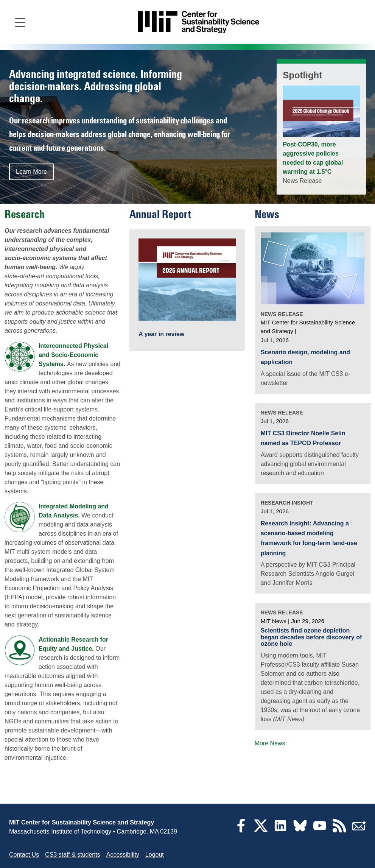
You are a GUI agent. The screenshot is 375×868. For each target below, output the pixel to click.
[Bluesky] (300, 830)
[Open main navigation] (20, 22)
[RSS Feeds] (339, 830)
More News (270, 743)
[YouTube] (320, 830)
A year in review (161, 334)
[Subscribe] (359, 830)
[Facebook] (241, 830)
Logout (155, 855)
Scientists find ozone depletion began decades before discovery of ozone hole (311, 637)
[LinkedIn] (280, 830)
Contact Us (24, 855)
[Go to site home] (199, 22)
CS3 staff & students (73, 855)
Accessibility (123, 855)
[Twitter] (261, 830)
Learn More (31, 172)
